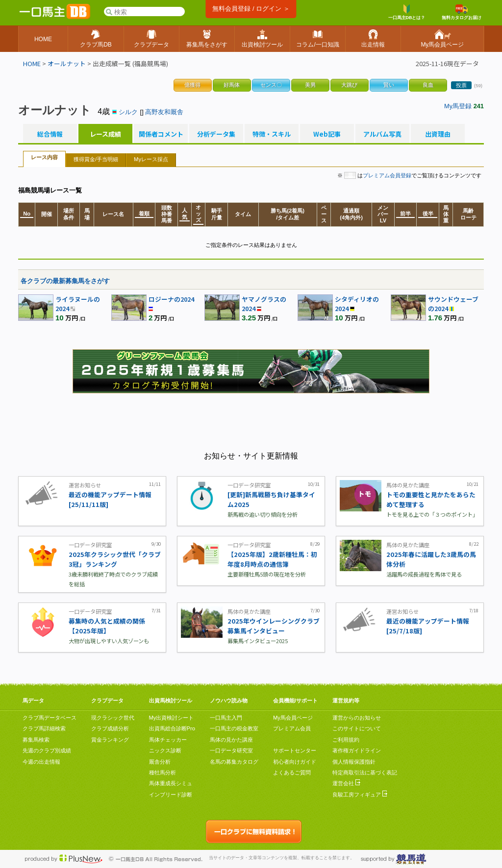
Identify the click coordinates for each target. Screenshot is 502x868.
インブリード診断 (171, 795)
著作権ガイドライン (357, 750)
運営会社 (346, 783)
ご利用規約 (346, 740)
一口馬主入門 (226, 718)
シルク (128, 112)
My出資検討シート (172, 718)
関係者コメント (161, 134)
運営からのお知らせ (357, 718)
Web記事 (327, 134)
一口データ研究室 (231, 750)
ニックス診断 (165, 750)
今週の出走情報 (41, 762)
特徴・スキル (272, 134)
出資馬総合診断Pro (172, 728)
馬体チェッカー (168, 740)
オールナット (67, 63)
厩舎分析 (160, 762)
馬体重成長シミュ (171, 783)
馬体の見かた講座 (231, 740)
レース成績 (105, 134)
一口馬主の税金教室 (234, 728)
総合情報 (50, 134)
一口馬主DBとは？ (407, 12)
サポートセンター (295, 750)
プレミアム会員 (292, 728)
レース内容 (44, 157)
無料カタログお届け (462, 12)
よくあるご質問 (292, 772)
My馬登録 (458, 106)
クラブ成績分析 (110, 728)
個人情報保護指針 (354, 762)
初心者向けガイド (295, 762)
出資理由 (438, 134)
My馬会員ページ (293, 718)
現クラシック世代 (113, 718)
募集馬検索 (36, 740)
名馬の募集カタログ (234, 762)
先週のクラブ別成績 (47, 750)
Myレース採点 (151, 159)
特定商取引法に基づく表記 (365, 772)
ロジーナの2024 (171, 299)
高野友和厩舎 (164, 112)
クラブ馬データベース (50, 718)
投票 (461, 85)
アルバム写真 (382, 134)
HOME (32, 63)
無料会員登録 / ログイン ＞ (251, 9)
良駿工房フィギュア (360, 795)
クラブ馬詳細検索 (44, 728)
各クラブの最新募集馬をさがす (65, 281)
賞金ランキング (110, 740)
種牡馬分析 (163, 772)
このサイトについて (357, 728)
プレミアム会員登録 (387, 175)
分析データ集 (216, 134)
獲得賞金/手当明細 (96, 159)
